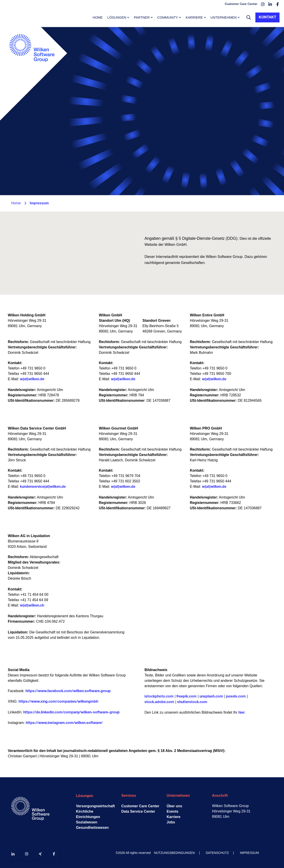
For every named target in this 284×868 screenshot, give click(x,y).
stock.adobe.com (159, 702)
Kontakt (267, 17)
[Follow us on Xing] (40, 854)
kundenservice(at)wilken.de (43, 487)
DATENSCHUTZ (217, 853)
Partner (142, 17)
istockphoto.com (159, 697)
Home (98, 17)
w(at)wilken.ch (32, 606)
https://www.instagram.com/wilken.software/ (64, 723)
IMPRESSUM (249, 853)
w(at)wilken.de (32, 379)
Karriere (194, 17)
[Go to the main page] (34, 73)
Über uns (174, 806)
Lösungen (117, 17)
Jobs (171, 822)
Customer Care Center (140, 806)
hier (242, 713)
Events (172, 811)
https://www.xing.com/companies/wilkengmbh (58, 702)
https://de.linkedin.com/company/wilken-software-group (71, 713)
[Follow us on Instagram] (27, 854)
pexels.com (236, 697)
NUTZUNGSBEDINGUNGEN (174, 853)
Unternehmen (224, 17)
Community (168, 17)
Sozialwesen (87, 822)
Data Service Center (138, 811)
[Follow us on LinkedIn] (13, 854)
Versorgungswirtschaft (95, 806)
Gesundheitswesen (92, 828)
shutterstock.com (192, 702)
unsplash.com (211, 697)
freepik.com (187, 697)
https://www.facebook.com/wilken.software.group (68, 691)
